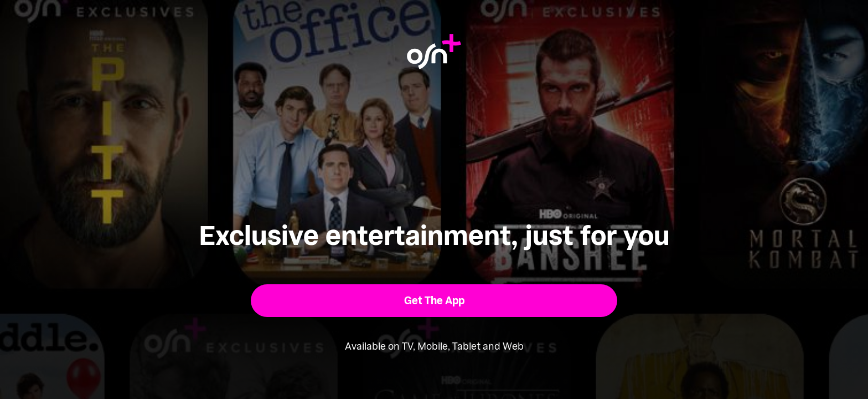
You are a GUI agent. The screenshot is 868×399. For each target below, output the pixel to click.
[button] (434, 301)
